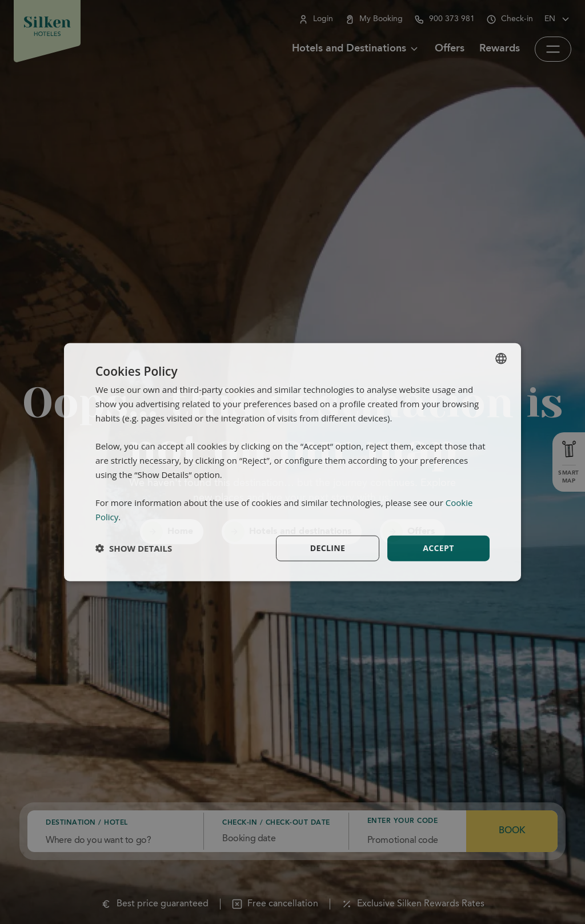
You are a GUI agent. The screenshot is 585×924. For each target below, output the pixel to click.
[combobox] (501, 359)
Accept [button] (438, 548)
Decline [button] (328, 548)
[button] (134, 548)
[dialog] (292, 462)
